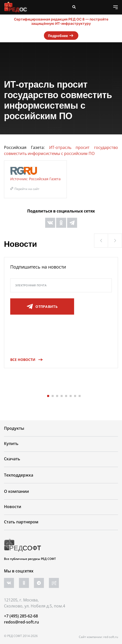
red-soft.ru (111, 637)
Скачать (12, 459)
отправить (42, 307)
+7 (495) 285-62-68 (21, 616)
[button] (101, 241)
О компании (16, 491)
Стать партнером (21, 522)
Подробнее (61, 36)
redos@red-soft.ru (21, 622)
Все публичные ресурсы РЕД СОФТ (30, 559)
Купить (11, 444)
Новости (13, 507)
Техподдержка (19, 475)
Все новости (25, 360)
